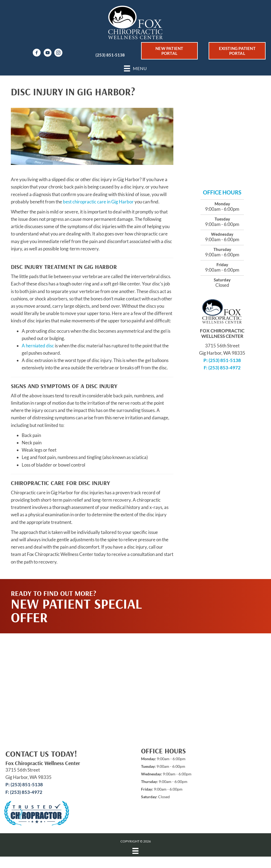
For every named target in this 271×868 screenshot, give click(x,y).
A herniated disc (38, 346)
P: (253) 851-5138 (222, 360)
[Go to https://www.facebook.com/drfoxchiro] (37, 53)
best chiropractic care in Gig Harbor (98, 202)
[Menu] (135, 851)
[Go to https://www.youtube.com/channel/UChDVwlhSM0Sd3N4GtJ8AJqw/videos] (47, 53)
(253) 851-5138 (110, 55)
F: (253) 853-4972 (222, 368)
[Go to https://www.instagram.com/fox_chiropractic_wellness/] (58, 53)
